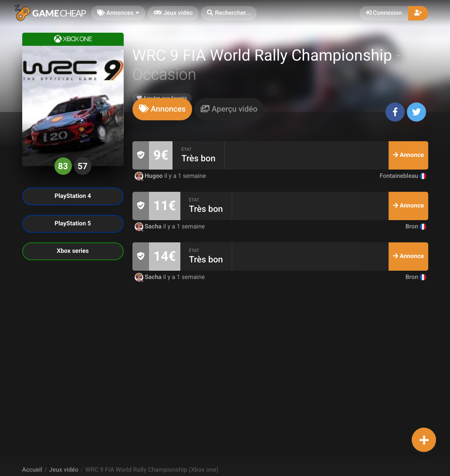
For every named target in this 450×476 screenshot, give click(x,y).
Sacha (149, 227)
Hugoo (150, 176)
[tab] (162, 109)
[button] (229, 13)
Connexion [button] (384, 13)
